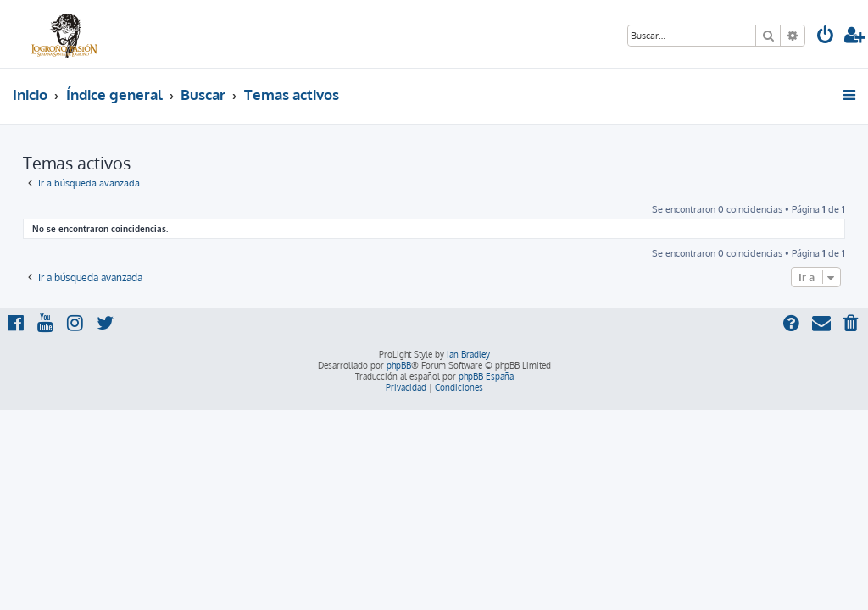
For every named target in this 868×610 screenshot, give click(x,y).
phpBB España (486, 376)
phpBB (399, 365)
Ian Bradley (468, 354)
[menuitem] (826, 37)
